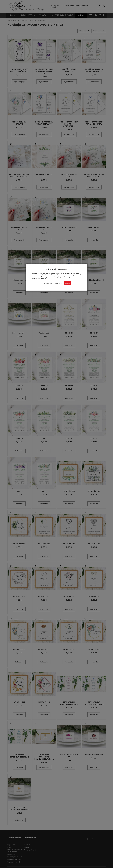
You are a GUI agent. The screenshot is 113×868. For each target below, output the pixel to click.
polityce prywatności (39, 279)
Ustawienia (48, 283)
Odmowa (59, 283)
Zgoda (68, 283)
